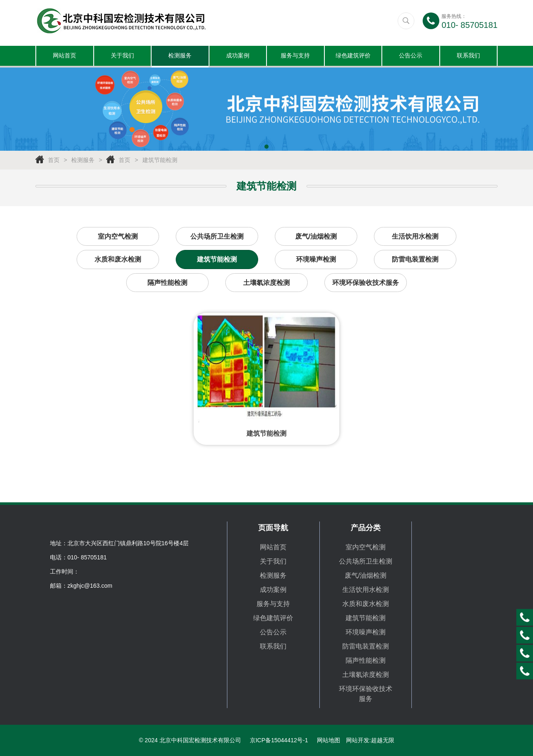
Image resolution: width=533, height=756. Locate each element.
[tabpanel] (266, 110)
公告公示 (411, 56)
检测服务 (180, 56)
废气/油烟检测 (316, 237)
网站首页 (65, 56)
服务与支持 (295, 56)
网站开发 (358, 740)
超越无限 (383, 740)
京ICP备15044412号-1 (279, 740)
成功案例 (238, 56)
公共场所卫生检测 (217, 237)
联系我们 (468, 56)
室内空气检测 (118, 237)
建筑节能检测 (160, 161)
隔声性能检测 (167, 284)
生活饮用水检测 (415, 237)
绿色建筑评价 (353, 56)
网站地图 (329, 740)
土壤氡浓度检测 (266, 284)
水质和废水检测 (118, 261)
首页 (54, 161)
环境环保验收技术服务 (366, 284)
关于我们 (122, 56)
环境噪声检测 (316, 261)
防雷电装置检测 (415, 261)
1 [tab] (266, 147)
